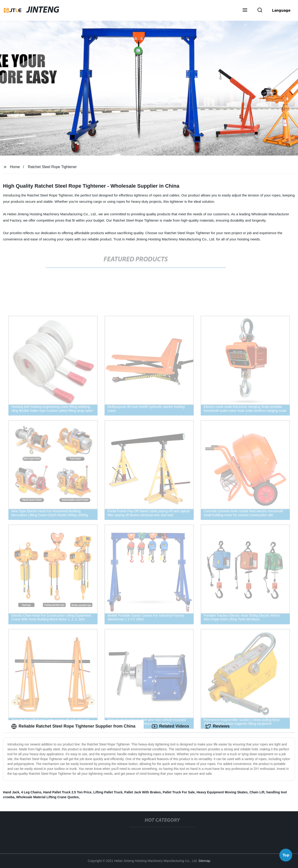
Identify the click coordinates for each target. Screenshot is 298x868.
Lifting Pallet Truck (108, 792)
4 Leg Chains (31, 792)
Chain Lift (257, 792)
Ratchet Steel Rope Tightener (52, 167)
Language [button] (281, 10)
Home (15, 167)
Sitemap (204, 861)
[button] (245, 10)
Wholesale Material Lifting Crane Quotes (47, 797)
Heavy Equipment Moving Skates (222, 792)
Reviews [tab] (217, 726)
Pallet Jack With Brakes (143, 792)
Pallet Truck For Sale (179, 792)
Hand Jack (11, 792)
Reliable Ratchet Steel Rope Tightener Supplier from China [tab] (73, 726)
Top (286, 856)
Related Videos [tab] (171, 726)
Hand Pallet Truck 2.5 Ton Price (67, 792)
